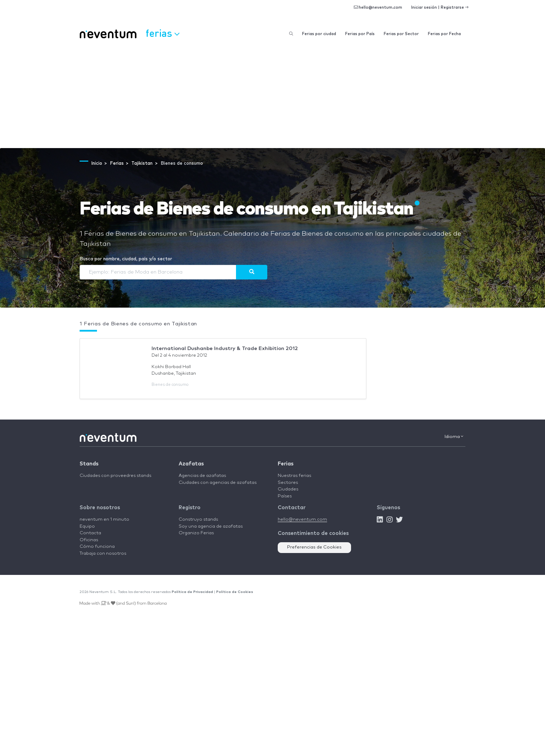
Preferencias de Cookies (314, 547)
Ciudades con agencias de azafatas (218, 483)
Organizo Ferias (196, 533)
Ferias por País (360, 34)
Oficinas (89, 540)
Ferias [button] (162, 33)
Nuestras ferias (294, 476)
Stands (89, 464)
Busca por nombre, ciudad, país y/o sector (126, 259)
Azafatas (191, 464)
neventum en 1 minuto (104, 519)
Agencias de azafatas (202, 476)
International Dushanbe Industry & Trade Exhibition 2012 (225, 348)
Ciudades (288, 489)
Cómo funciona (97, 547)
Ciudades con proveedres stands (115, 476)
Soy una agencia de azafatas (211, 526)
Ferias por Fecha (444, 34)
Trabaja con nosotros (103, 554)
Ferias (286, 464)
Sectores (288, 483)
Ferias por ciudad (319, 34)
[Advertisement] (272, 96)
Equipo (87, 526)
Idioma (454, 437)
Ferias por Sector (401, 34)
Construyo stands (198, 519)
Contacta (90, 533)
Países (285, 496)
